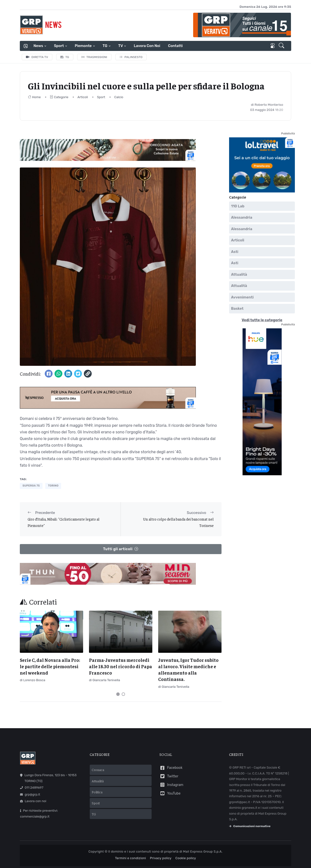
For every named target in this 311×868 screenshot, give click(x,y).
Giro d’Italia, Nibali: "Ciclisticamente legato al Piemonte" (64, 522)
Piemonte (83, 46)
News (38, 46)
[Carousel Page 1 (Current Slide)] (118, 694)
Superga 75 (31, 486)
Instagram (171, 785)
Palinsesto (131, 57)
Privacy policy (161, 858)
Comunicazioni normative (250, 826)
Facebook (171, 768)
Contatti (175, 46)
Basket (237, 309)
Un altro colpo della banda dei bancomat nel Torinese (178, 522)
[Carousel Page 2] (123, 694)
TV (121, 46)
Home (34, 97)
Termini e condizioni (130, 858)
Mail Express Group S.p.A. (203, 851)
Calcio (119, 97)
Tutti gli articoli (121, 549)
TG (105, 46)
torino (53, 486)
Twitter (169, 776)
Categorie (59, 97)
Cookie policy (186, 858)
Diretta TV (37, 57)
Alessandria (242, 217)
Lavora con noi (147, 46)
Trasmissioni (94, 57)
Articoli (83, 97)
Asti (235, 251)
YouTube (170, 793)
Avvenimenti (242, 297)
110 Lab (238, 206)
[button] (282, 46)
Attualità (239, 274)
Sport (59, 46)
